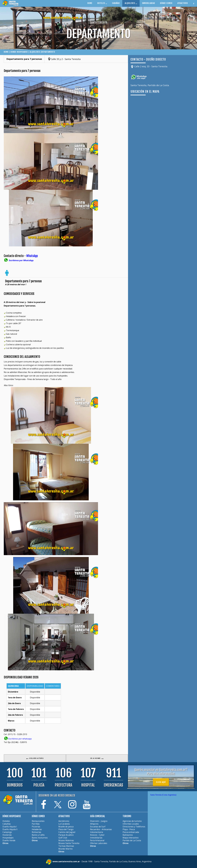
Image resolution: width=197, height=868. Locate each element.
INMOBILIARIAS (149, 3)
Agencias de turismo (132, 821)
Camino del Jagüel (67, 832)
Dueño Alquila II (10, 829)
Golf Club (63, 838)
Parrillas (36, 824)
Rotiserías (36, 832)
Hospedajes (8, 838)
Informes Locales (131, 824)
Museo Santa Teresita (69, 843)
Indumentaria (96, 832)
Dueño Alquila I (10, 827)
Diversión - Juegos (99, 821)
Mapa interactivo (131, 838)
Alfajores (94, 824)
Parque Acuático (66, 835)
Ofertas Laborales (99, 843)
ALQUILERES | (36, 52)
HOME (90, 3)
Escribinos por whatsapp (20, 739)
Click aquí (161, 782)
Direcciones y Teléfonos (134, 827)
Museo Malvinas (66, 840)
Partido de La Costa (132, 840)
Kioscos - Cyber (97, 835)
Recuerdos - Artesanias (101, 829)
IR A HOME (97, 758)
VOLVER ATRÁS (35, 758)
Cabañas (7, 824)
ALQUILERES (131, 3)
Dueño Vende (9, 840)
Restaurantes (38, 821)
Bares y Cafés (38, 835)
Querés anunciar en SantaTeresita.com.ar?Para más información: (161, 772)
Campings (7, 832)
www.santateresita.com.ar (66, 861)
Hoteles (6, 821)
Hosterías (7, 835)
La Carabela (64, 824)
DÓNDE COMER (166, 3)
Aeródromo (64, 821)
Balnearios (128, 835)
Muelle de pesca (66, 827)
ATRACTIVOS (183, 3)
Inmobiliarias (96, 838)
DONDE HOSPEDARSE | (20, 52)
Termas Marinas (66, 846)
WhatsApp (32, 256)
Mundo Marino (66, 849)
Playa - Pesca (129, 829)
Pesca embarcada (131, 832)
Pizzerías (36, 827)
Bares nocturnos (40, 838)
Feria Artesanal (97, 840)
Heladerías (37, 829)
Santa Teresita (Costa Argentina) (163, 795)
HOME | (7, 52)
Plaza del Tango (66, 829)
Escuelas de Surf (98, 827)
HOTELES (102, 3)
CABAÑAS (116, 3)
